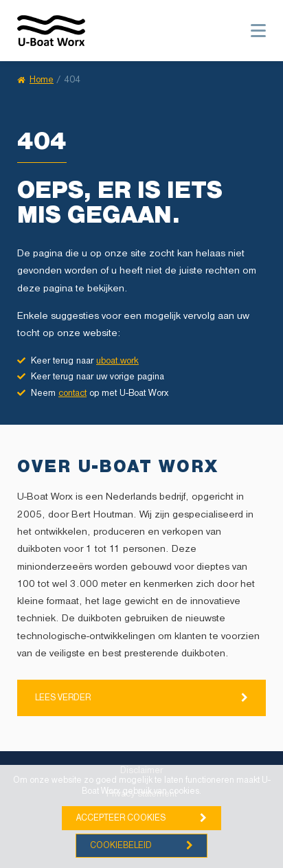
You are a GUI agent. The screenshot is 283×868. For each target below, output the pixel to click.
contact (72, 393)
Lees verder (63, 698)
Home (35, 80)
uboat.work (117, 361)
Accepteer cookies (121, 818)
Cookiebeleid (121, 846)
